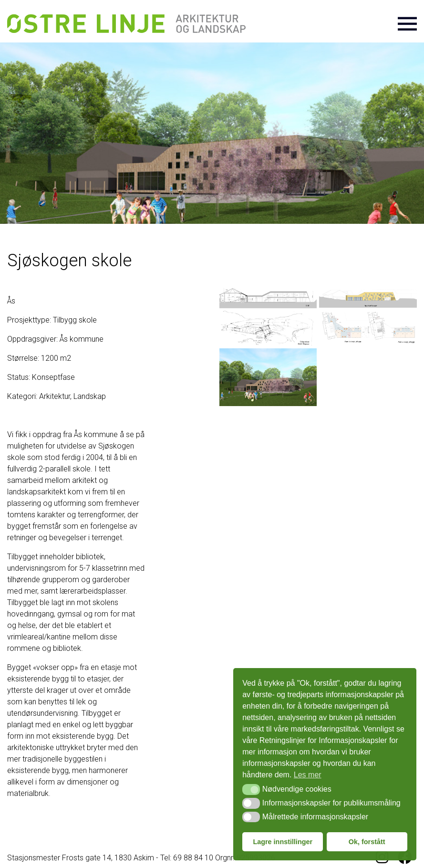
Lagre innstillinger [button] (283, 842)
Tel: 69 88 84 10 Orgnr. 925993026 (218, 858)
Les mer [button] (308, 775)
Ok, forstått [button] (367, 842)
